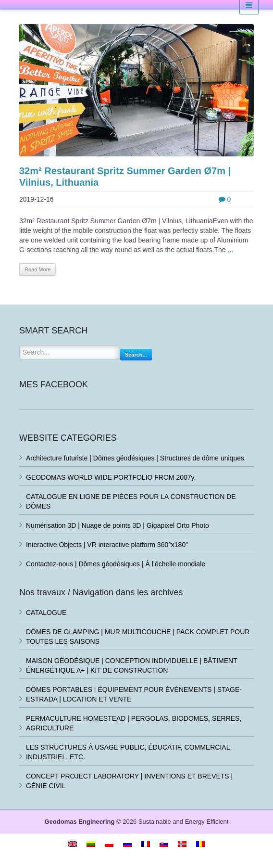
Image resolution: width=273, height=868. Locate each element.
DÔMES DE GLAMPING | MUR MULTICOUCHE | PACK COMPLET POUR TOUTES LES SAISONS (138, 637)
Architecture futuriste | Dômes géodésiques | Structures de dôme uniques (135, 458)
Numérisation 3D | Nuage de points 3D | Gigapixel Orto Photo (118, 525)
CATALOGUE (46, 613)
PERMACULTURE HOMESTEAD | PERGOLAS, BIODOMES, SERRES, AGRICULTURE (134, 723)
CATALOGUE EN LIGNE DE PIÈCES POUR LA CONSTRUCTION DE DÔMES (131, 501)
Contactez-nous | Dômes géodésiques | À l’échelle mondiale (116, 564)
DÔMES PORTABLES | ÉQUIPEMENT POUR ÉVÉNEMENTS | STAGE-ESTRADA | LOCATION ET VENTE (134, 694)
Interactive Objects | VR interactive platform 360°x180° (107, 545)
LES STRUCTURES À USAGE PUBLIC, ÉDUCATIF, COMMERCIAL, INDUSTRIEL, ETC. (129, 752)
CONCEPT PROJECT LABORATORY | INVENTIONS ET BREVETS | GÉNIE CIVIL (129, 781)
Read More (37, 269)
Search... (136, 355)
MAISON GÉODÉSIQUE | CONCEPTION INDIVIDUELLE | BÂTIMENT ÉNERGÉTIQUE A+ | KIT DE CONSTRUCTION (132, 665)
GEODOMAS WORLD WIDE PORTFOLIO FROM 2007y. (111, 477)
